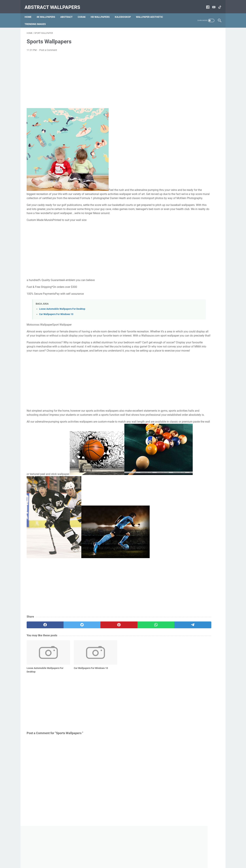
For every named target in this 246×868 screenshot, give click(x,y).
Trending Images (37, 19)
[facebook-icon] (206, 4)
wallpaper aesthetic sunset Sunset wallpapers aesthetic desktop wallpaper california (192, 347)
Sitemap (170, 856)
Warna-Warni (179, 154)
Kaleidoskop (125, 12)
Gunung (193, 160)
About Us (86, 856)
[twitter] (65, 655)
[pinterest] (91, 655)
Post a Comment (48, 47)
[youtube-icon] (212, 4)
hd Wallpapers (102, 12)
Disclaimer (139, 856)
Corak (84, 12)
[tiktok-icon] (218, 4)
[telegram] (143, 655)
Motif (199, 154)
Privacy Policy (155, 856)
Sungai (209, 160)
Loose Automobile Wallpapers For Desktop (62, 318)
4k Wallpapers (48, 12)
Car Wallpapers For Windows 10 (56, 324)
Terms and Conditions (118, 856)
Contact (99, 856)
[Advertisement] (91, 77)
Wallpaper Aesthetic (152, 12)
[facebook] (40, 655)
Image (196, 147)
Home (30, 12)
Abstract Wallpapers (54, 4)
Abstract (69, 12)
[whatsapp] (117, 655)
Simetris (176, 160)
